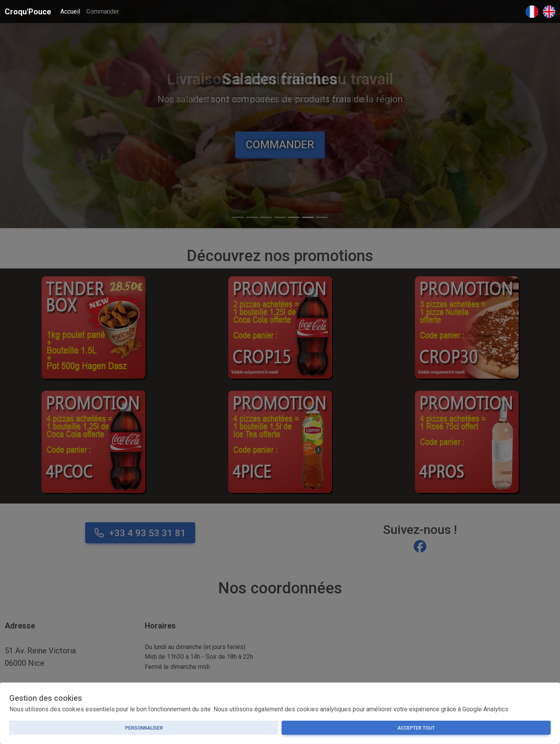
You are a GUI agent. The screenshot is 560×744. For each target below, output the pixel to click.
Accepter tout (416, 728)
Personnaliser (144, 728)
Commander (103, 11)
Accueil (70, 11)
